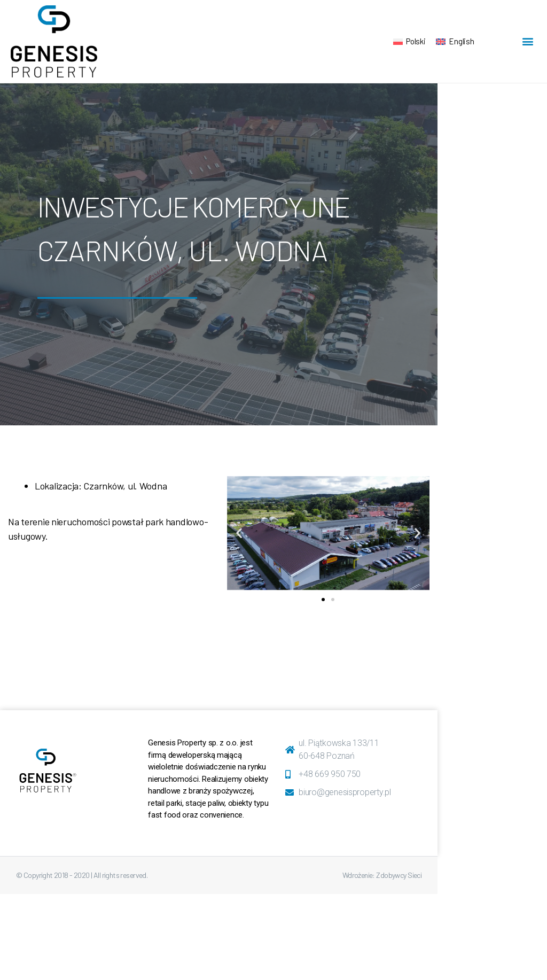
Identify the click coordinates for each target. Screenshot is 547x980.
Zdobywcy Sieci (399, 875)
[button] (528, 41)
